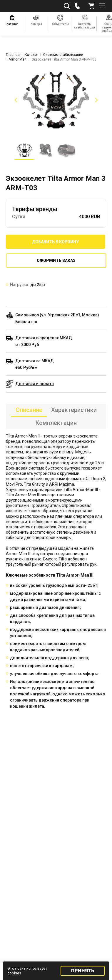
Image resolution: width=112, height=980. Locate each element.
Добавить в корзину (55, 242)
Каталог (31, 55)
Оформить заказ (56, 261)
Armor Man (17, 59)
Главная (13, 55)
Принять (83, 971)
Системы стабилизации (63, 55)
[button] (15, 100)
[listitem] (56, 100)
